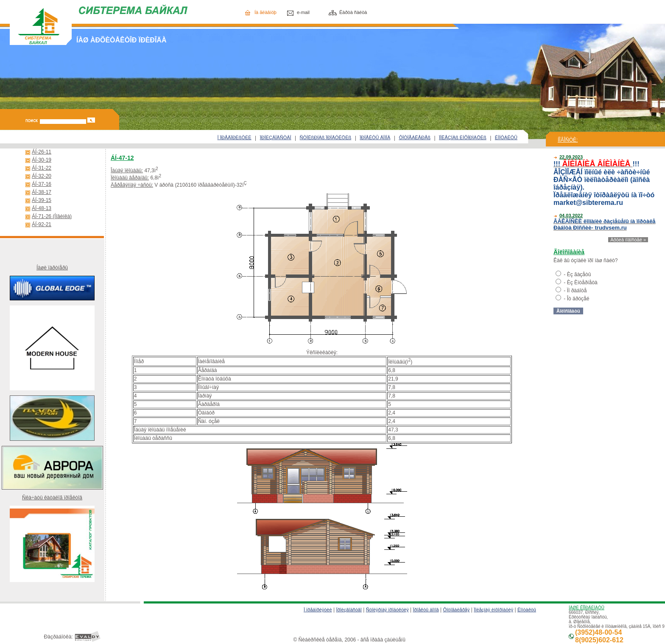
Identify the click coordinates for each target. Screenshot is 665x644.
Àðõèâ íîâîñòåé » (628, 240)
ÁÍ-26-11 (42, 152)
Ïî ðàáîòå (577, 291)
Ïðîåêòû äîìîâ (426, 610)
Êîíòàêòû (527, 610)
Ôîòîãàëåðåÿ (456, 610)
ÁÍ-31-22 (42, 168)
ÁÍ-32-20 (42, 176)
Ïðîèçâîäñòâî (349, 610)
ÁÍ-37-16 (42, 184)
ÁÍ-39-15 (42, 200)
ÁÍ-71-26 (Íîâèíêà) (52, 216)
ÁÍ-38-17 (42, 192)
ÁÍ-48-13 (42, 208)
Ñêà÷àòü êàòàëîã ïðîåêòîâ (52, 498)
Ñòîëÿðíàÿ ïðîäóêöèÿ (387, 610)
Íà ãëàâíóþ (265, 12)
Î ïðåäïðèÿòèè (318, 610)
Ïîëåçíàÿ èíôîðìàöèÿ (493, 610)
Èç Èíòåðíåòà (582, 283)
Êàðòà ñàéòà (353, 12)
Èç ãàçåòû (579, 274)
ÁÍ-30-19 (42, 160)
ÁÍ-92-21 (42, 224)
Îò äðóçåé (578, 299)
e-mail (303, 12)
